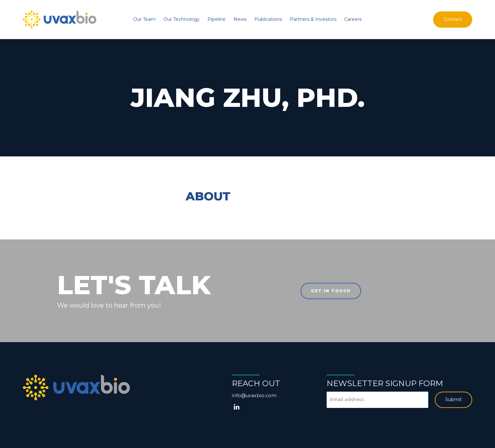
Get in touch (331, 291)
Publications (268, 19)
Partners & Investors (313, 19)
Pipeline (217, 19)
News (240, 19)
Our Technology (182, 19)
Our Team (144, 19)
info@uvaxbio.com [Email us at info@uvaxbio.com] (254, 396)
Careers (353, 19)
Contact (453, 19)
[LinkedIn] (237, 407)
